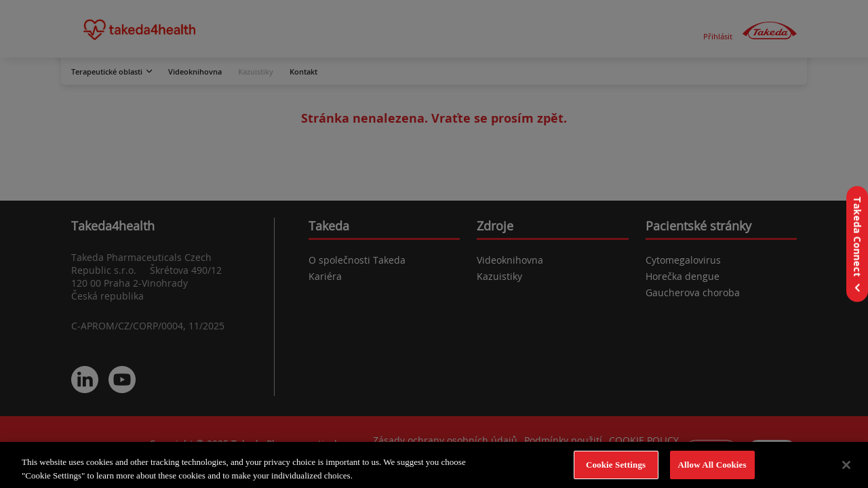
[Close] (846, 468)
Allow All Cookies (712, 468)
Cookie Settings (616, 468)
